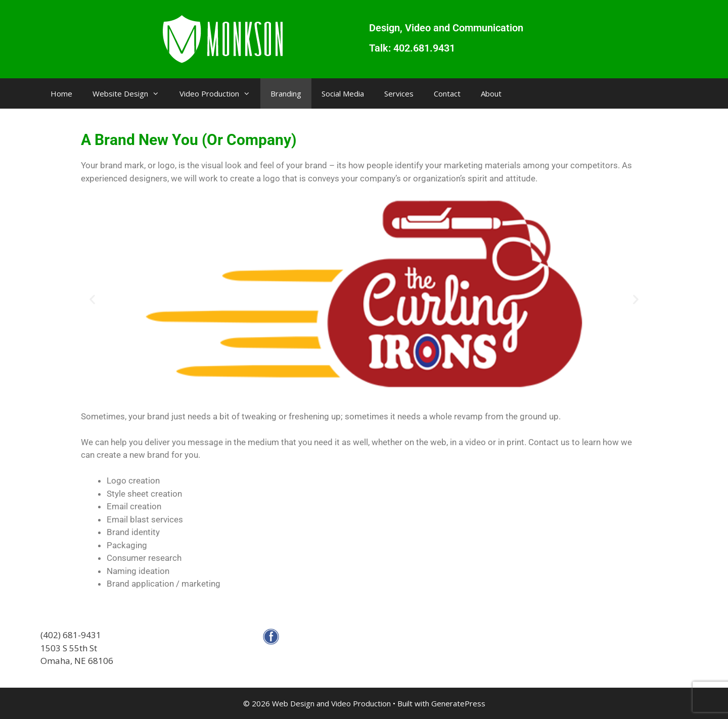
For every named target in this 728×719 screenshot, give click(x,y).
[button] (92, 299)
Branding (286, 93)
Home (61, 93)
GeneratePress (458, 703)
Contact (447, 93)
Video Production (220, 93)
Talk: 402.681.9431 (412, 48)
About (491, 93)
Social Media (343, 93)
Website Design (131, 93)
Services (399, 93)
